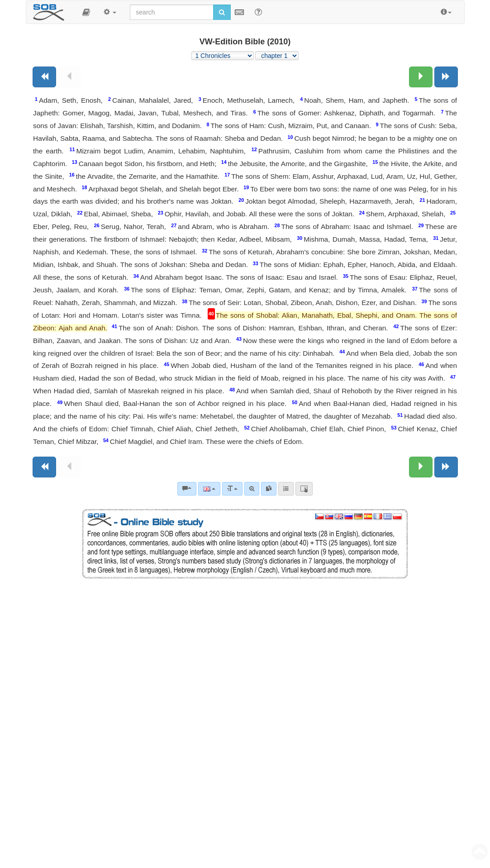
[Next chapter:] (421, 77)
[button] (86, 12)
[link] (269, 489)
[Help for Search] (258, 12)
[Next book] (446, 77)
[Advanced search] (252, 489)
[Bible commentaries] (187, 489)
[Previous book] (44, 77)
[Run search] (222, 12)
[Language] (209, 489)
